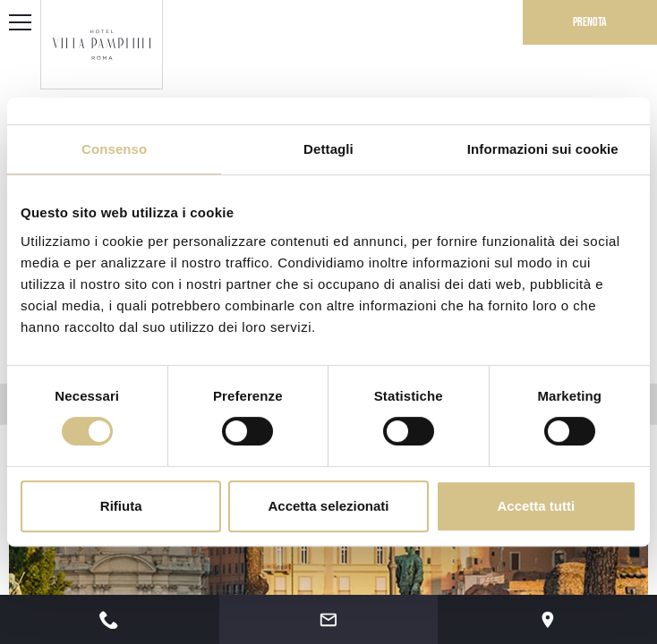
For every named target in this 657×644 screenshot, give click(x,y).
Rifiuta (121, 506)
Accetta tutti (536, 506)
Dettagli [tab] (328, 149)
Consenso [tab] (114, 149)
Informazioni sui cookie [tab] (543, 149)
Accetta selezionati (328, 506)
